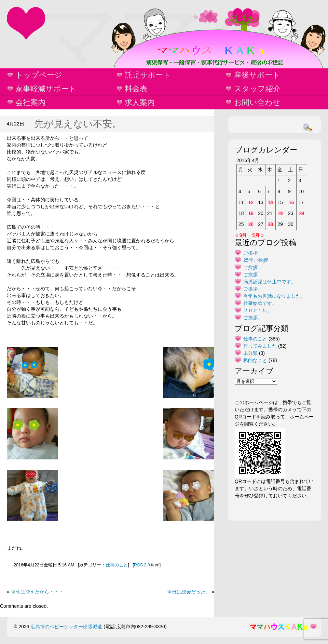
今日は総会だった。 (189, 592)
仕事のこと (117, 565)
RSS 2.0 (142, 565)
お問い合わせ (257, 102)
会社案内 (30, 102)
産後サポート (257, 75)
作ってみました (260, 346)
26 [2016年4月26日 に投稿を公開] (251, 224)
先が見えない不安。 (78, 124)
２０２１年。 (258, 310)
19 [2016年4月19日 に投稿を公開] (251, 213)
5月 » (258, 235)
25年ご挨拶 (256, 260)
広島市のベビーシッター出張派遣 (66, 627)
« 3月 (241, 235)
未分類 (250, 353)
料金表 (136, 89)
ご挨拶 (250, 253)
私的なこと (255, 360)
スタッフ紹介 (257, 89)
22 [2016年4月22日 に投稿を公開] (281, 213)
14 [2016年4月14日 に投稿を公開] (271, 202)
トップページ (39, 75)
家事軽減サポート (46, 89)
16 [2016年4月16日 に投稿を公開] (291, 202)
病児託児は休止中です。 (270, 282)
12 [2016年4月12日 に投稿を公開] (251, 202)
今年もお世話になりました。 (274, 296)
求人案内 (140, 102)
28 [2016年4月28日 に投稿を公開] (271, 224)
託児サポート (148, 75)
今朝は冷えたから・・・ (37, 592)
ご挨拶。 (253, 289)
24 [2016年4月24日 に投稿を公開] (302, 213)
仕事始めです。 (260, 303)
